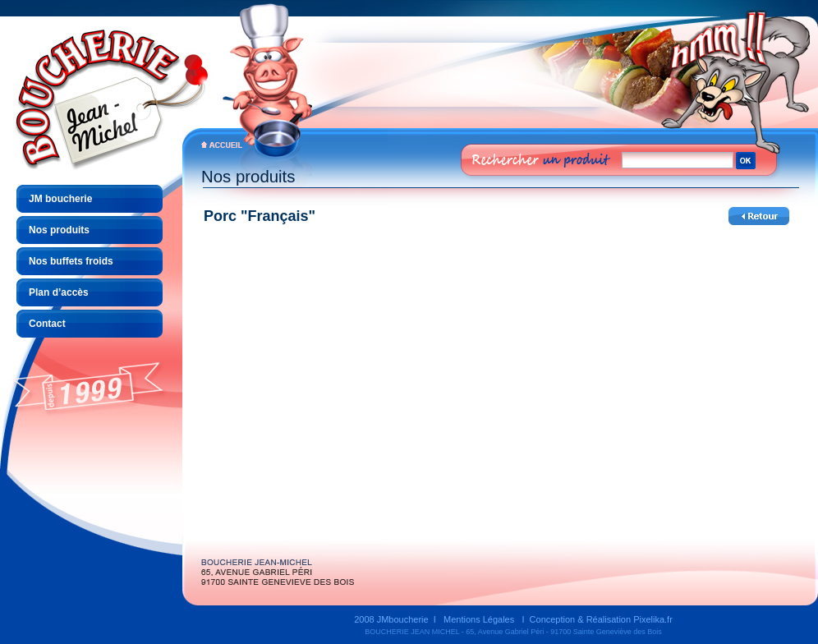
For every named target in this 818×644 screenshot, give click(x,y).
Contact (47, 324)
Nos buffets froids (71, 261)
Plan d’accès (59, 292)
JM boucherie (60, 199)
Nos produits (59, 230)
